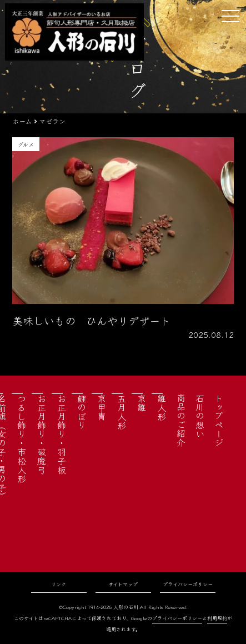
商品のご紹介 (181, 420)
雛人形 (162, 407)
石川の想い (200, 416)
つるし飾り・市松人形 (22, 438)
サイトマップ (123, 584)
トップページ (219, 420)
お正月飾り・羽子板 (62, 434)
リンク (59, 584)
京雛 (142, 403)
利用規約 (217, 618)
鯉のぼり (82, 412)
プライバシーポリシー (188, 584)
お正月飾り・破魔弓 (42, 434)
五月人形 (122, 412)
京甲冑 (102, 407)
